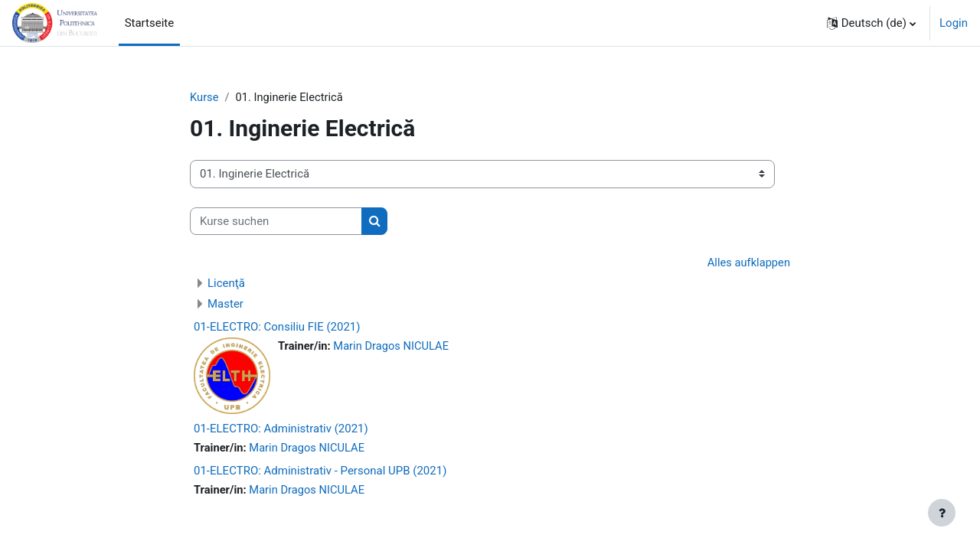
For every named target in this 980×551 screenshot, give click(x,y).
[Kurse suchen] (276, 222)
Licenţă (226, 284)
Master (225, 305)
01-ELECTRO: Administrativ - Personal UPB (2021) (320, 472)
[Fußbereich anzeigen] (942, 513)
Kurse (204, 97)
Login (954, 23)
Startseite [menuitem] (150, 23)
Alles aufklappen (748, 263)
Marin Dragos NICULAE (394, 347)
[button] (871, 23)
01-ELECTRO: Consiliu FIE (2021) (277, 328)
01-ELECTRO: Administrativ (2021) (281, 429)
